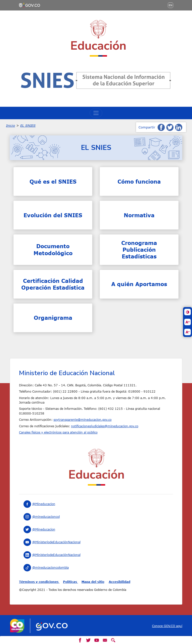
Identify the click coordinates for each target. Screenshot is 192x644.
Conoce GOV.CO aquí (167, 626)
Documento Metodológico (53, 249)
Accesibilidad (119, 582)
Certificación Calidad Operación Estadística (53, 284)
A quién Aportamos (139, 284)
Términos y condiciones (39, 582)
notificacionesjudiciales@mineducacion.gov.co (105, 426)
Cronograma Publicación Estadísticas (139, 250)
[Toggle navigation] (96, 113)
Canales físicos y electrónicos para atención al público (58, 432)
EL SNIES (28, 125)
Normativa (139, 215)
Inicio (10, 125)
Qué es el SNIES (53, 181)
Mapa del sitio (93, 582)
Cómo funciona (139, 181)
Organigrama (53, 318)
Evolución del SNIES (53, 215)
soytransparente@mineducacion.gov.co (82, 420)
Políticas (70, 582)
